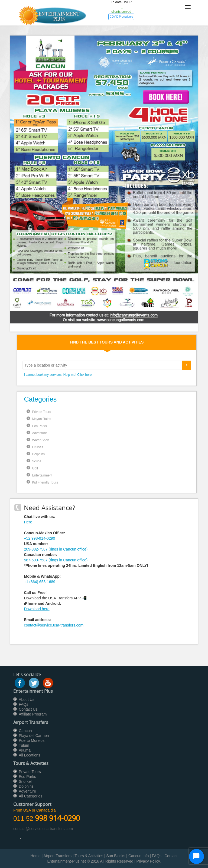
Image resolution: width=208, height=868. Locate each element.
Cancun (25, 731)
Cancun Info (139, 856)
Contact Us (28, 709)
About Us (27, 700)
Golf (35, 468)
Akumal (25, 750)
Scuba (37, 461)
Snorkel (25, 781)
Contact (171, 856)
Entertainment (42, 475)
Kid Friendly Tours (45, 482)
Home (36, 856)
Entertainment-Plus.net (67, 861)
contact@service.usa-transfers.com (54, 625)
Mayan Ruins (41, 419)
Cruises (38, 447)
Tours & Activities (89, 856)
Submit (183, 366)
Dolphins (38, 454)
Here (28, 522)
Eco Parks (39, 426)
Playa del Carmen (34, 736)
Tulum (24, 745)
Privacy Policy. (149, 861)
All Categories (30, 796)
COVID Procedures (121, 17)
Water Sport (41, 440)
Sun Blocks (116, 856)
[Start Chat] (196, 856)
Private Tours (41, 412)
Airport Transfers (58, 856)
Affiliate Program (33, 714)
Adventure (39, 433)
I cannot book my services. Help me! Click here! (58, 375)
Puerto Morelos (32, 740)
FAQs (23, 704)
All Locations (29, 755)
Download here (37, 609)
